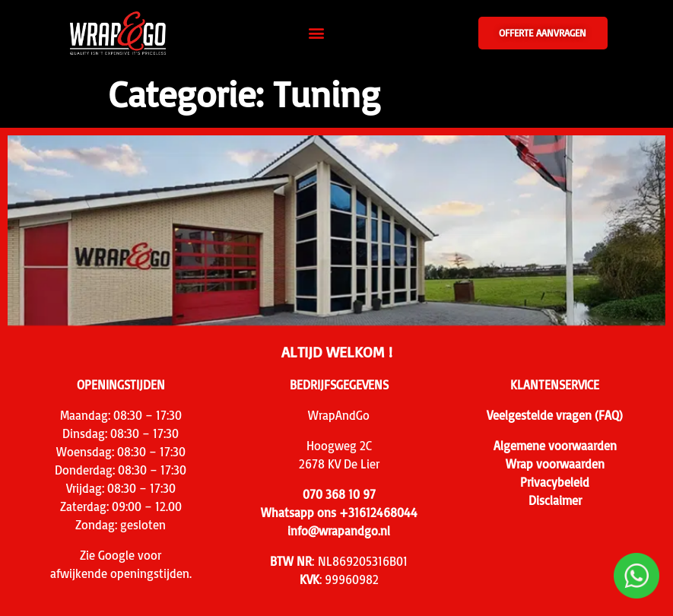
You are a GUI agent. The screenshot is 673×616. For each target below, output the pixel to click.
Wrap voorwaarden (555, 464)
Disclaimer (555, 500)
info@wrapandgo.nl (339, 531)
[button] (317, 33)
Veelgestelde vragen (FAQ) (555, 415)
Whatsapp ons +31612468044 (339, 513)
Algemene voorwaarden (555, 446)
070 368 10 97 (339, 494)
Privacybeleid (555, 482)
